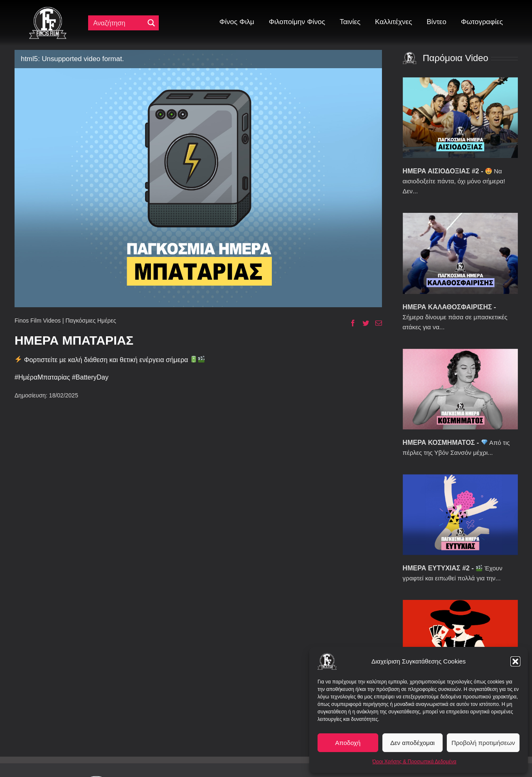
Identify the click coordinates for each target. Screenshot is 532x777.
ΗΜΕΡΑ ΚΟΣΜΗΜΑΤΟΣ (439, 443)
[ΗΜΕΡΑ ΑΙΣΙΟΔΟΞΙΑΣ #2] (460, 118)
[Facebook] (350, 323)
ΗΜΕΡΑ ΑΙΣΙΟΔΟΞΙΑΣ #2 (441, 171)
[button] (515, 661)
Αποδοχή (348, 743)
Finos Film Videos (38, 321)
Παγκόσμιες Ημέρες (91, 321)
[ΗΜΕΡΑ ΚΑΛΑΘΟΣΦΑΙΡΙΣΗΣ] (460, 253)
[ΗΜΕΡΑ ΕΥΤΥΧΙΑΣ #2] (460, 515)
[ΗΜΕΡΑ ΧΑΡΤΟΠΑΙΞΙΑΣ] (460, 640)
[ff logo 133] (48, 10)
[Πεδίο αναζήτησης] (118, 23)
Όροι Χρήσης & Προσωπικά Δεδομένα (414, 762)
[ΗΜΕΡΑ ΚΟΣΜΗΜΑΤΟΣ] (460, 389)
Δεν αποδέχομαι (413, 743)
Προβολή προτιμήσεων (483, 743)
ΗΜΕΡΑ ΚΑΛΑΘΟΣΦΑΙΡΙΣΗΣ (447, 307)
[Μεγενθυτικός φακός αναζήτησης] (151, 23)
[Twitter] (363, 323)
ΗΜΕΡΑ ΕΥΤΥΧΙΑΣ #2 (436, 568)
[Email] (376, 323)
